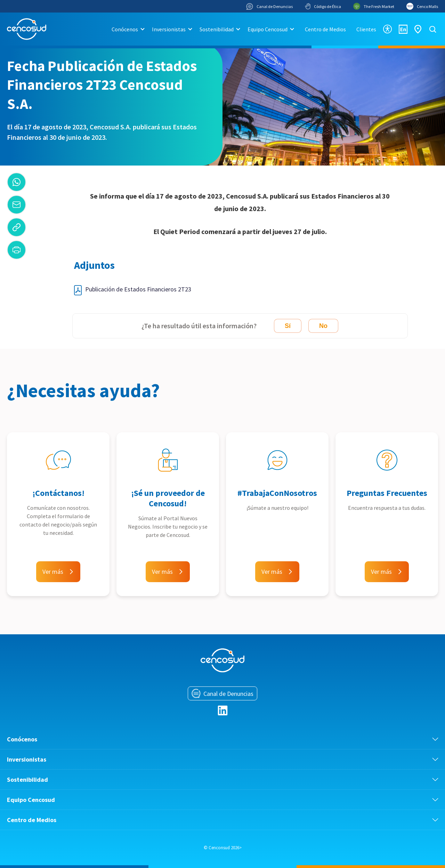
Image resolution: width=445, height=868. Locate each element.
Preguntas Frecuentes (387, 493)
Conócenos (125, 29)
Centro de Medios (325, 29)
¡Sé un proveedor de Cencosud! (168, 498)
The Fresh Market (374, 6)
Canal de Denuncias (269, 6)
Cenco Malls (422, 6)
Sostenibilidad (217, 29)
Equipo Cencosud (268, 29)
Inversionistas (169, 29)
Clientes (366, 29)
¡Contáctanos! (58, 493)
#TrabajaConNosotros (277, 493)
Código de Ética (323, 6)
